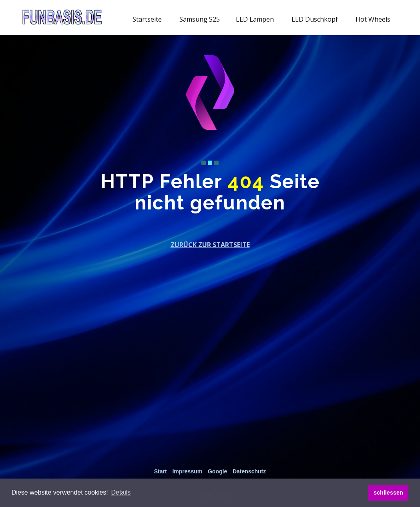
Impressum (187, 471)
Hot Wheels (373, 19)
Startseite (147, 19)
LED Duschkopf (315, 19)
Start (161, 471)
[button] (121, 493)
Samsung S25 (200, 19)
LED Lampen (255, 19)
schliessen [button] (388, 493)
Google (217, 471)
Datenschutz (249, 471)
